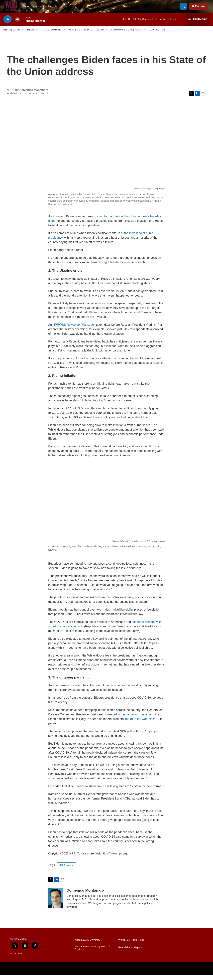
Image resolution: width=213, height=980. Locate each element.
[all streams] (198, 24)
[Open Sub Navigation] (22, 35)
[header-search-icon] (184, 9)
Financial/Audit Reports (130, 952)
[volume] (17, 24)
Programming (52, 35)
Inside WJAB (12, 35)
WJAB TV (75, 35)
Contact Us (157, 35)
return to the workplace (140, 724)
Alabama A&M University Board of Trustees (92, 953)
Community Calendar (126, 35)
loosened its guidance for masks (126, 719)
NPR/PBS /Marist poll (74, 329)
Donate (201, 9)
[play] (7, 24)
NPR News (67, 870)
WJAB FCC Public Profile (131, 945)
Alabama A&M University (87, 945)
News (31, 35)
